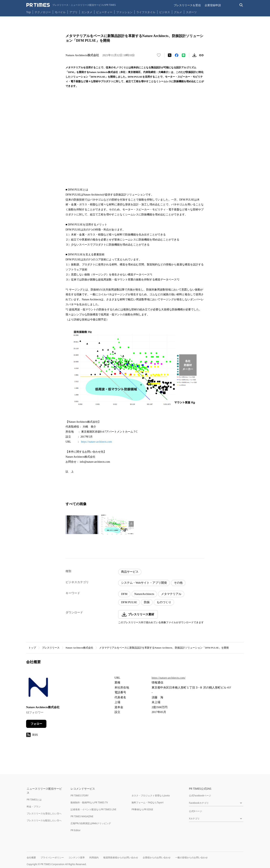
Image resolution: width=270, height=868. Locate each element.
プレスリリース (51, 648)
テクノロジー (43, 12)
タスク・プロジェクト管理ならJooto (151, 796)
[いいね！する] (159, 55)
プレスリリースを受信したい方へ (44, 813)
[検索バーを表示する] (241, 5)
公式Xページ (195, 811)
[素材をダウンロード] (194, 55)
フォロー (36, 724)
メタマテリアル (171, 594)
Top (29, 12)
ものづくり (164, 602)
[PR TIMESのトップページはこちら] (71, 5)
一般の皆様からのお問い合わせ (191, 857)
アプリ (73, 12)
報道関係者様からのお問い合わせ (121, 857)
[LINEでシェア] (184, 55)
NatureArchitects (144, 594)
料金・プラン (34, 807)
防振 (147, 602)
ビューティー (104, 12)
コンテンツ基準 (77, 857)
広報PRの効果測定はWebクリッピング (91, 823)
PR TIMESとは (34, 800)
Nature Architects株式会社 (79, 648)
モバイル (60, 12)
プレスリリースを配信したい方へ (44, 820)
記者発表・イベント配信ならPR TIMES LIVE (93, 809)
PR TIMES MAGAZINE (82, 816)
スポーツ (191, 12)
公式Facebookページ (200, 796)
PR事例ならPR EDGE (142, 809)
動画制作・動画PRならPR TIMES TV (89, 802)
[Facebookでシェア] (177, 55)
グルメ (178, 12)
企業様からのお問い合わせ (157, 857)
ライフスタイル (146, 12)
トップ (32, 648)
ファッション (124, 12)
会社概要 (31, 857)
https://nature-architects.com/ (169, 678)
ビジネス (165, 12)
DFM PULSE (129, 602)
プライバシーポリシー (52, 857)
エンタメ (87, 12)
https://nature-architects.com (97, 442)
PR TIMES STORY (80, 796)
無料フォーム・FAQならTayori (147, 802)
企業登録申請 (213, 5)
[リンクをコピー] (201, 55)
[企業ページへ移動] (38, 688)
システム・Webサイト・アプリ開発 (144, 583)
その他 (178, 583)
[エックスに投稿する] (170, 55)
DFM (124, 594)
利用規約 (94, 857)
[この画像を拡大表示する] (82, 525)
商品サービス (130, 572)
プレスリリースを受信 (187, 5)
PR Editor (76, 830)
